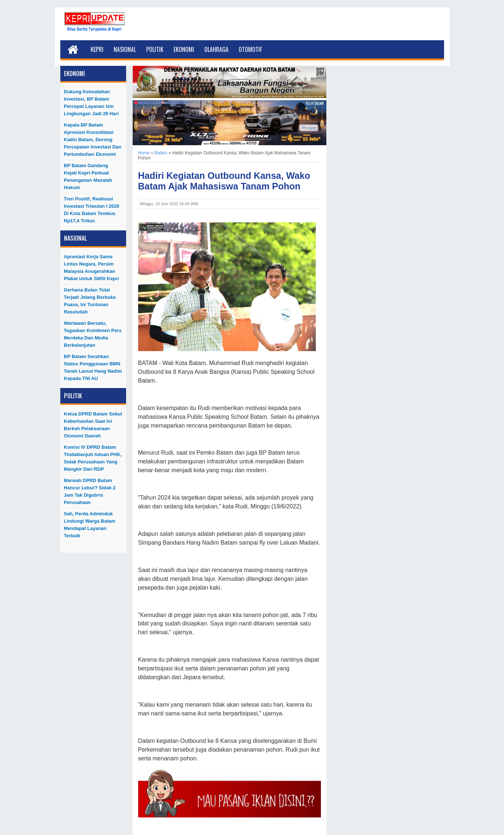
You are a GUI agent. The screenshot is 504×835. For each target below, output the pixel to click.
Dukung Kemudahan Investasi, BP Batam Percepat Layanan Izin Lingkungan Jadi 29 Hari (91, 103)
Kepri (97, 49)
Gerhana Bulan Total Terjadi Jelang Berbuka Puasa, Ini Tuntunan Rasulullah (90, 301)
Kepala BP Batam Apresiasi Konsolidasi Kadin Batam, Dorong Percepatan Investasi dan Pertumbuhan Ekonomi (93, 140)
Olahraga (216, 49)
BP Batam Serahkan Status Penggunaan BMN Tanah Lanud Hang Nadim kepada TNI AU (93, 367)
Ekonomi (184, 49)
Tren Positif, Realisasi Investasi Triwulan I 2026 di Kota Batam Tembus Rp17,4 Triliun (92, 210)
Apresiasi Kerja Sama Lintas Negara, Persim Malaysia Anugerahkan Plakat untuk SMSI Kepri (92, 268)
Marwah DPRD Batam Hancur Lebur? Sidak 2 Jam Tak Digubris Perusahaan (90, 491)
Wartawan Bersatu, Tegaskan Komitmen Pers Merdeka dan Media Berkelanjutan (93, 334)
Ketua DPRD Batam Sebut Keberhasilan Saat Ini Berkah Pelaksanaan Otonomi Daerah (93, 425)
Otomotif (250, 49)
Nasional (125, 49)
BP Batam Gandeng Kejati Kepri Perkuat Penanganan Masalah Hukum (88, 176)
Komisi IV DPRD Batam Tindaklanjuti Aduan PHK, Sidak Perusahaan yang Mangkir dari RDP (93, 458)
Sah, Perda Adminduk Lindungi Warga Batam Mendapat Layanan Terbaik (90, 525)
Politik (155, 49)
